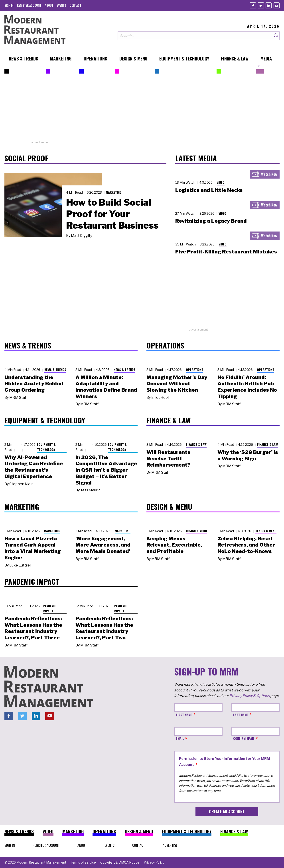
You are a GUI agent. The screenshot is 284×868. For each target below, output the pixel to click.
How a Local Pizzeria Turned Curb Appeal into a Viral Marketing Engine (33, 548)
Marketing (114, 192)
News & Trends (55, 369)
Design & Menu (196, 531)
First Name (184, 715)
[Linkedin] (269, 5)
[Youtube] (277, 5)
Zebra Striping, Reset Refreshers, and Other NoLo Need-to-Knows (246, 545)
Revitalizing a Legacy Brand (211, 221)
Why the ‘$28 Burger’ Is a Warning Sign (248, 455)
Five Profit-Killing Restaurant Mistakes (226, 252)
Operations (195, 369)
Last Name (241, 715)
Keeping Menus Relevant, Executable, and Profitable (174, 545)
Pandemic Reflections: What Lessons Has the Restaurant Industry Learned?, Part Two (104, 628)
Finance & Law (196, 444)
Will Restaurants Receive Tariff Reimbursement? (168, 459)
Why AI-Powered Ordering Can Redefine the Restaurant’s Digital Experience (34, 467)
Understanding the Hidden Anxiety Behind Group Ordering (34, 384)
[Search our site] (195, 36)
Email (180, 738)
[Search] (276, 36)
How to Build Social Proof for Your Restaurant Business (112, 214)
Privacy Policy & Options (249, 696)
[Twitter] (261, 5)
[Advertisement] (142, 109)
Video (221, 182)
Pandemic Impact (50, 608)
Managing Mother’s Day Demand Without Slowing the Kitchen (177, 384)
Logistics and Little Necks (209, 190)
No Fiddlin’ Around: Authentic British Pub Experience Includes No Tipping (247, 387)
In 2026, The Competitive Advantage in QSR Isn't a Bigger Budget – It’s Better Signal (106, 470)
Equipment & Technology (46, 447)
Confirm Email (244, 738)
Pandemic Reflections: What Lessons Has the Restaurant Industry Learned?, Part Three (33, 628)
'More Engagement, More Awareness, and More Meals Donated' (103, 545)
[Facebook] (253, 5)
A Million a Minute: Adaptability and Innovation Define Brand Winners (106, 387)
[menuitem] (9, 5)
